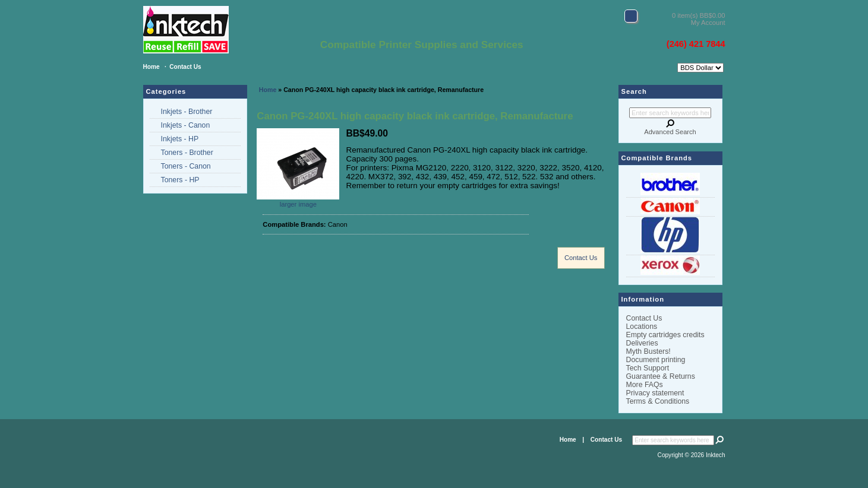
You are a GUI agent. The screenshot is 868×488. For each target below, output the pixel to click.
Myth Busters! (648, 351)
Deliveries (642, 343)
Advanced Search (670, 132)
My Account (708, 23)
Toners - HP (180, 180)
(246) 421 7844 (696, 44)
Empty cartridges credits (665, 335)
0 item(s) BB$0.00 (699, 15)
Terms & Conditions (658, 401)
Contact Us (185, 67)
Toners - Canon (186, 166)
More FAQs (645, 385)
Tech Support (648, 368)
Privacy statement (655, 393)
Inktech (716, 455)
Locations (642, 327)
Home (151, 67)
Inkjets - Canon (186, 125)
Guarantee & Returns (661, 376)
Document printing (656, 360)
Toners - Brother (187, 153)
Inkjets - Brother (187, 112)
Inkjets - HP (180, 139)
